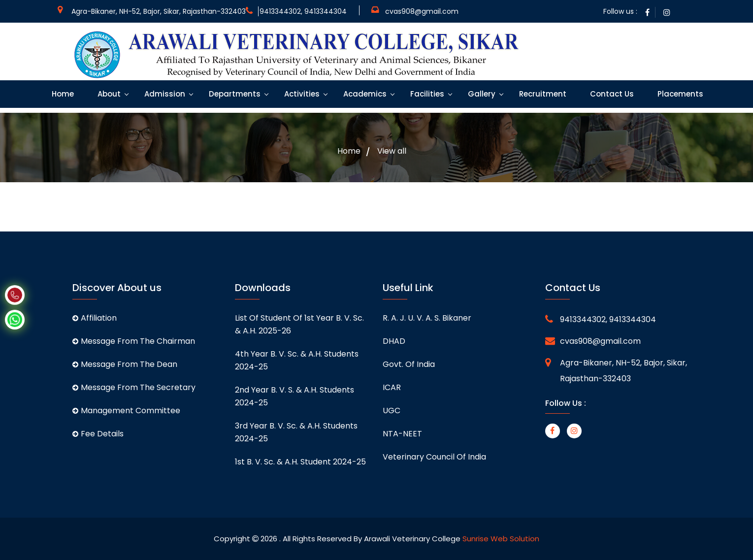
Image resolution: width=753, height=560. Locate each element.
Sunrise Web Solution (501, 539)
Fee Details (98, 434)
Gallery (481, 94)
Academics (364, 94)
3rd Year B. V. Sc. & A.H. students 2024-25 (296, 432)
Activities (301, 94)
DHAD (394, 341)
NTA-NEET (402, 434)
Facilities (426, 94)
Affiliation (95, 318)
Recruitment (542, 94)
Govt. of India (409, 364)
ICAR (392, 387)
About (108, 94)
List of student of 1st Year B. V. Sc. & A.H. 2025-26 (299, 324)
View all (392, 151)
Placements (679, 94)
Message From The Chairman (134, 341)
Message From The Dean (125, 364)
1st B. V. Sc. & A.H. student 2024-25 (300, 462)
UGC (392, 411)
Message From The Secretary (134, 387)
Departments (234, 94)
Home (62, 94)
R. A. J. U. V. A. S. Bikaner (427, 318)
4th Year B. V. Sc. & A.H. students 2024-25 (297, 360)
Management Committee (126, 411)
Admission (164, 94)
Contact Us (611, 94)
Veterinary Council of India (434, 457)
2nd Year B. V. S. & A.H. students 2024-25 (295, 396)
